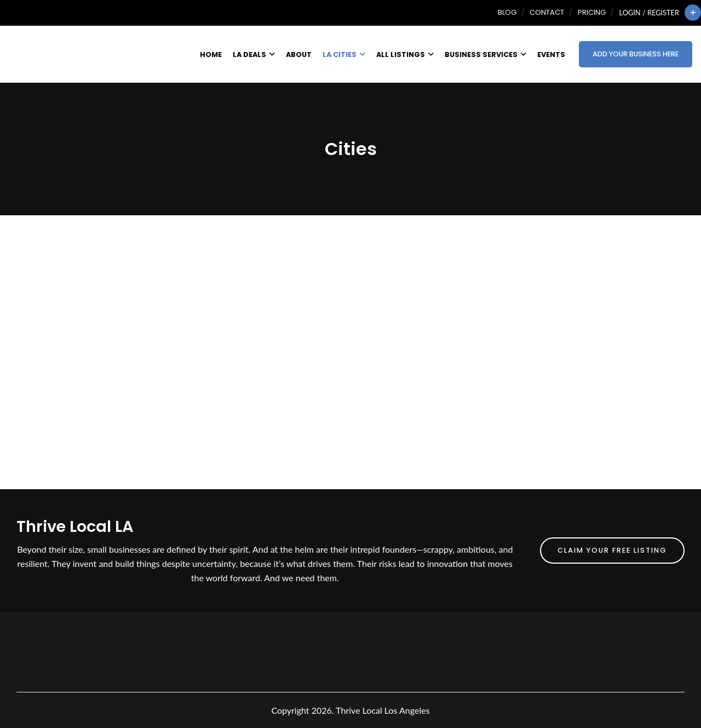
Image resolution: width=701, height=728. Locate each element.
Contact (547, 12)
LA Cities (344, 55)
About (299, 55)
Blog (507, 12)
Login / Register (649, 13)
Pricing (592, 12)
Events (551, 55)
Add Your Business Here (636, 54)
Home (211, 55)
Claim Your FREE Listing (612, 550)
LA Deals (254, 55)
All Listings (405, 55)
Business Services (485, 55)
